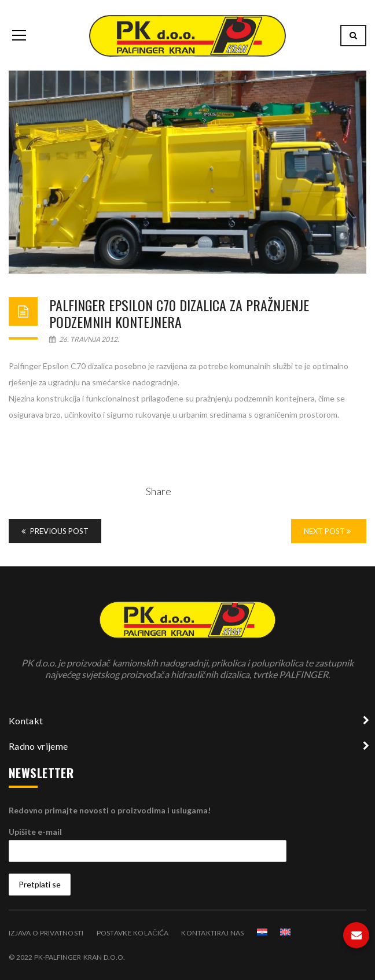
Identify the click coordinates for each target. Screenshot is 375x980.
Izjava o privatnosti (46, 933)
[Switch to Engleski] (285, 932)
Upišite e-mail (35, 832)
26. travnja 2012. (84, 339)
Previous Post (55, 531)
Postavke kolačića (133, 933)
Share (159, 491)
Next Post (327, 531)
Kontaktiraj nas (212, 933)
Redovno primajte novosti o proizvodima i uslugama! (110, 810)
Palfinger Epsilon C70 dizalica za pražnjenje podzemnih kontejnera (179, 313)
